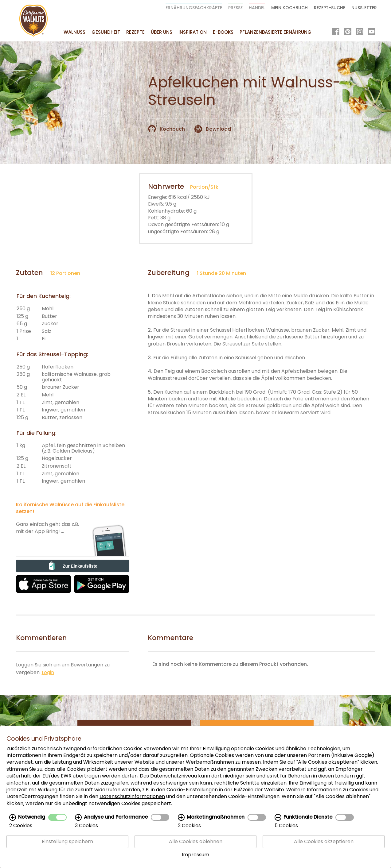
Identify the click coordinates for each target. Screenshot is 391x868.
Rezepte (135, 32)
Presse (235, 8)
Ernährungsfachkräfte (194, 8)
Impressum (195, 855)
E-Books (223, 32)
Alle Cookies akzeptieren (324, 842)
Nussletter (364, 8)
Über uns (162, 32)
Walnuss (74, 32)
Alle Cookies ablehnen (196, 842)
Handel (257, 8)
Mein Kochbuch (289, 8)
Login (48, 672)
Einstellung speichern (67, 842)
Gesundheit (106, 32)
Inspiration (193, 32)
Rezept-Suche (330, 8)
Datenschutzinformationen (132, 797)
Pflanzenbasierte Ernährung (276, 32)
